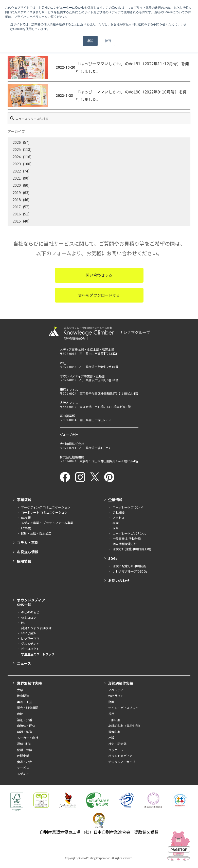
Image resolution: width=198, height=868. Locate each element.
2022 (17, 171)
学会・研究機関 (28, 708)
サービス (23, 768)
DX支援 (26, 518)
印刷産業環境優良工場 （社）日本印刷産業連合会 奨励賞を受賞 (99, 832)
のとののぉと (30, 612)
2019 (17, 193)
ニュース (24, 663)
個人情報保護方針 (125, 544)
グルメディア (30, 644)
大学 (20, 690)
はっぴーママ (30, 638)
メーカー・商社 (28, 738)
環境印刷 (114, 732)
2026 (17, 142)
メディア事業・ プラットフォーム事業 (47, 523)
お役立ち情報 (28, 552)
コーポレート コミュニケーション (44, 512)
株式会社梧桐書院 (72, 457)
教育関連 (23, 696)
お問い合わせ (119, 580)
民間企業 (23, 756)
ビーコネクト (30, 649)
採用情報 (24, 561)
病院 (20, 714)
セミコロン (29, 617)
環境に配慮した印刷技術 (129, 566)
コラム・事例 (28, 543)
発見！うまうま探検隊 (36, 628)
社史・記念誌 (117, 744)
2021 (17, 178)
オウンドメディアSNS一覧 (31, 602)
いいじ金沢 (29, 633)
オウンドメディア (120, 756)
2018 (17, 200)
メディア (23, 774)
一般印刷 (114, 720)
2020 (17, 185)
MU (23, 622)
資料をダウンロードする (99, 295)
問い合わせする (99, 275)
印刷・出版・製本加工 (36, 533)
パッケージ (116, 750)
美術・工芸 (25, 702)
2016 (17, 214)
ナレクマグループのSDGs (130, 571)
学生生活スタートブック (38, 654)
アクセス (119, 518)
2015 (17, 221)
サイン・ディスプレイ (123, 708)
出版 (111, 738)
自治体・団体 (26, 726)
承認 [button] (90, 41)
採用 (111, 714)
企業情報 (115, 500)
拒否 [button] (108, 41)
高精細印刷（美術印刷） (125, 726)
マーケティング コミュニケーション (46, 507)
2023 (17, 164)
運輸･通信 (24, 744)
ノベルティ (116, 690)
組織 (116, 523)
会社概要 (119, 512)
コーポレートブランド (128, 507)
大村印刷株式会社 (72, 444)
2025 (17, 149)
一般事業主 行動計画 (127, 538)
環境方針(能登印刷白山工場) (132, 549)
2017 (17, 207)
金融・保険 (25, 750)
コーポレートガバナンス (129, 533)
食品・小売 (25, 762)
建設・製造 (25, 732)
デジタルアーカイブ (122, 762)
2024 (17, 157)
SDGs (113, 558)
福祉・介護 (25, 720)
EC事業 (26, 528)
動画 (111, 702)
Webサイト (116, 696)
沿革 (116, 528)
